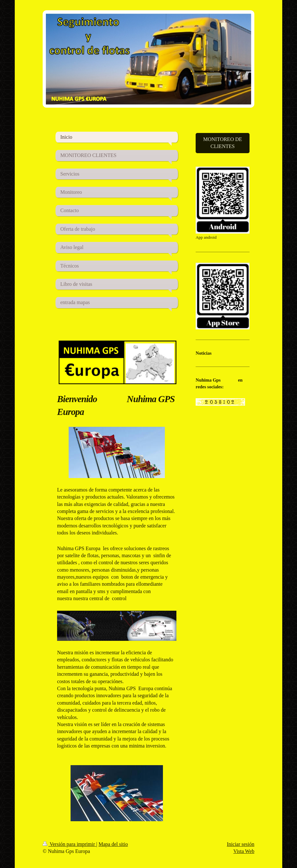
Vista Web (244, 851)
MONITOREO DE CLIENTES (222, 143)
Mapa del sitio (113, 844)
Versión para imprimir (69, 844)
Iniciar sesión (241, 844)
